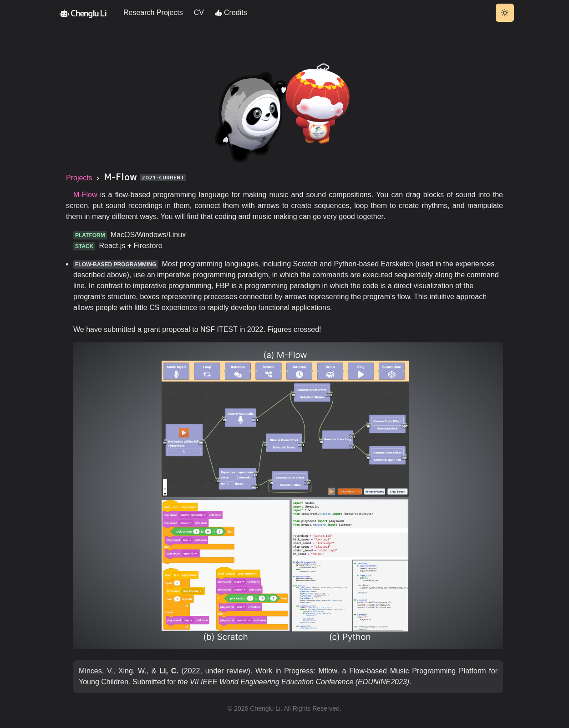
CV (199, 13)
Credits (231, 13)
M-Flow (85, 195)
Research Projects (153, 13)
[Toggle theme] (505, 13)
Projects (79, 178)
